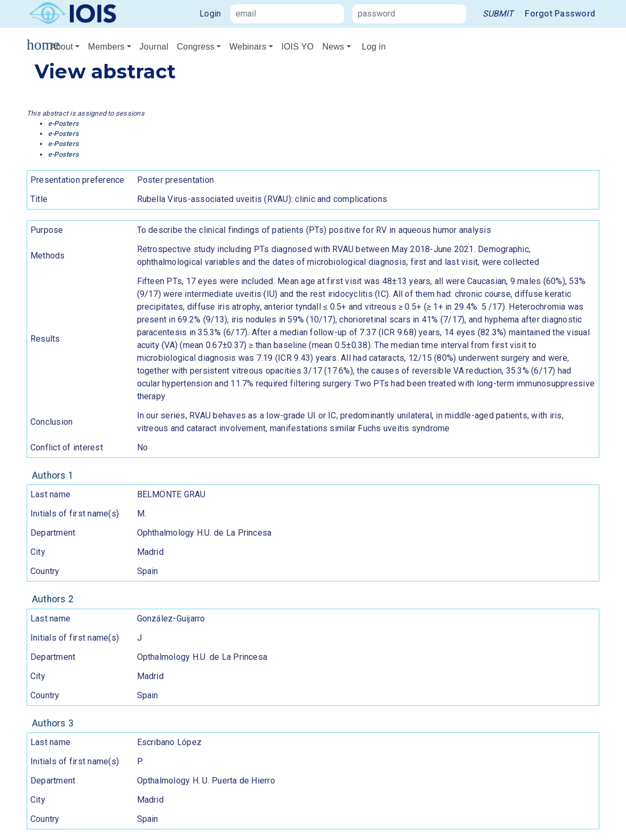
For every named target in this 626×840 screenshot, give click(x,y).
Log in (374, 47)
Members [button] (106, 47)
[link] (498, 14)
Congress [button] (196, 47)
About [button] (62, 47)
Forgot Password (560, 14)
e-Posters (63, 123)
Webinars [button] (248, 47)
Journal (154, 47)
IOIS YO (298, 47)
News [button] (333, 47)
